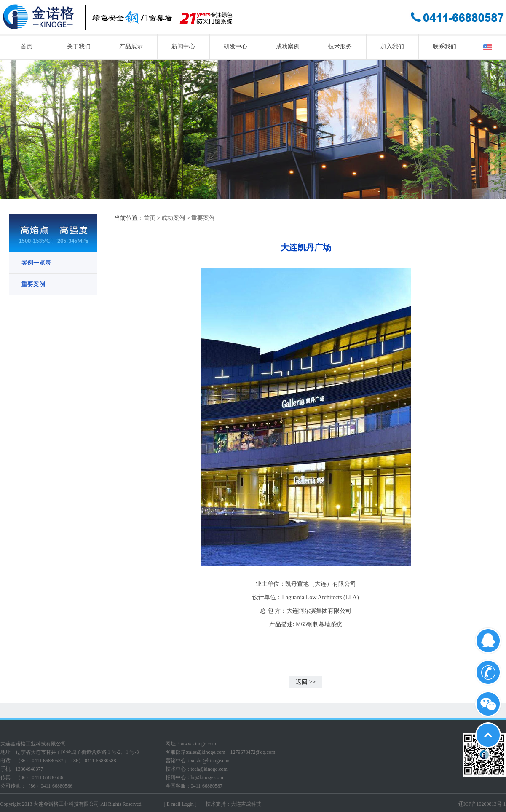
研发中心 (236, 47)
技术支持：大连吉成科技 (233, 804)
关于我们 (79, 47)
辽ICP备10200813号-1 (482, 804)
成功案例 (288, 47)
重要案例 (33, 284)
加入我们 (392, 47)
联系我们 (444, 47)
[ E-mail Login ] (180, 804)
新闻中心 (183, 47)
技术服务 (340, 47)
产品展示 (131, 47)
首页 (27, 47)
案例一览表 (36, 263)
